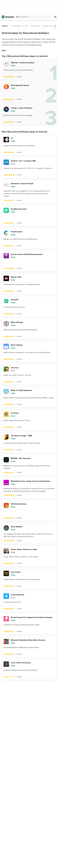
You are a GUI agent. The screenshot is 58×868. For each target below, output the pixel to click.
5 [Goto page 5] (27, 684)
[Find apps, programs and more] (34, 17)
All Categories (17, 26)
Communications (35, 26)
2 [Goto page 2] (10, 684)
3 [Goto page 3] (16, 684)
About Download (38, 864)
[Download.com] (8, 17)
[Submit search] (17, 17)
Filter (5, 51)
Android (6, 26)
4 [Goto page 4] (21, 684)
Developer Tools (47, 26)
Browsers (26, 26)
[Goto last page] (52, 685)
